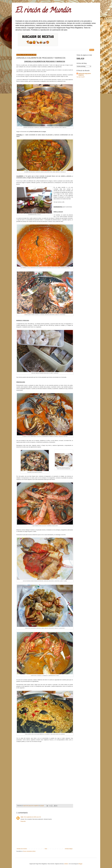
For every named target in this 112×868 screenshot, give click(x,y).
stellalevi (66, 864)
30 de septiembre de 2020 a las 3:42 (32, 817)
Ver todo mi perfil (80, 77)
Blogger (80, 864)
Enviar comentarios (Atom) (29, 851)
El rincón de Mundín (43, 11)
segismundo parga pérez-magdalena (85, 74)
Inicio (46, 849)
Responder (23, 821)
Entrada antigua (69, 849)
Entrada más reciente (22, 849)
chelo (22, 817)
